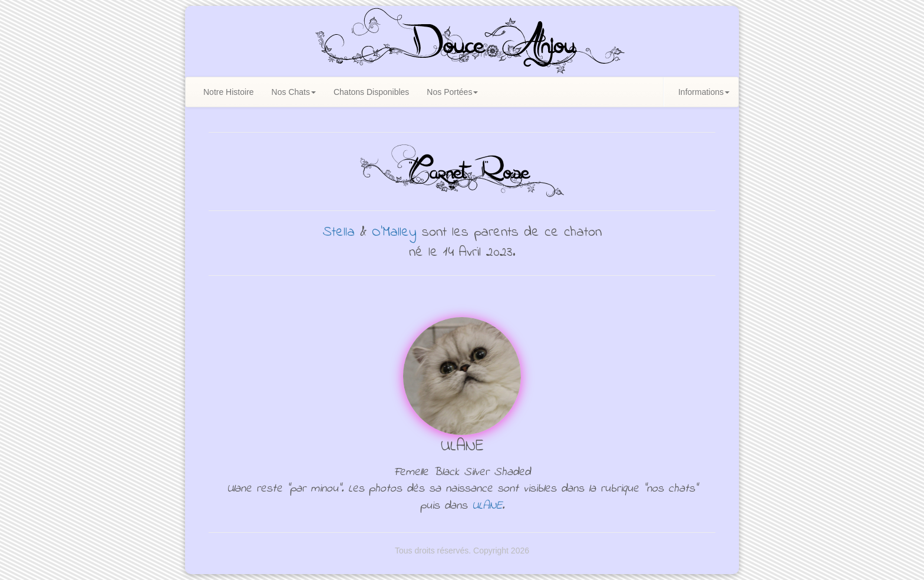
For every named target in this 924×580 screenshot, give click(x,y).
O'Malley (394, 233)
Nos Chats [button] (294, 92)
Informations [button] (704, 92)
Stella (339, 233)
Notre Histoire (229, 92)
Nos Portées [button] (452, 92)
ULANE (487, 506)
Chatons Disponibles (371, 92)
